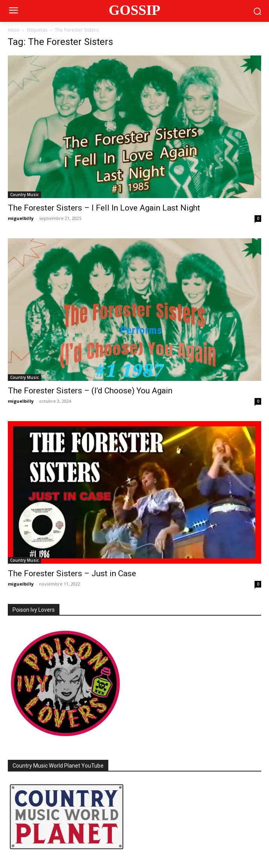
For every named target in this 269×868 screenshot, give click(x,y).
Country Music (24, 195)
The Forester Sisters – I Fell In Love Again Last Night (104, 208)
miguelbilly (21, 218)
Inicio (14, 30)
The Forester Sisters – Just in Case (72, 573)
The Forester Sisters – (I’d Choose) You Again (90, 391)
